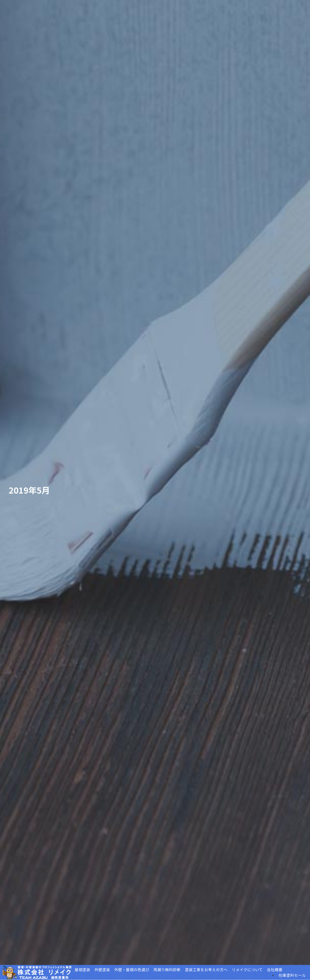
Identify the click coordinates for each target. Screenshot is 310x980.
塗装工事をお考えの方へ (206, 970)
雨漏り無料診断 (167, 970)
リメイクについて (247, 970)
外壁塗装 (102, 970)
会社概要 (275, 970)
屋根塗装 (82, 970)
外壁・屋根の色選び (132, 970)
